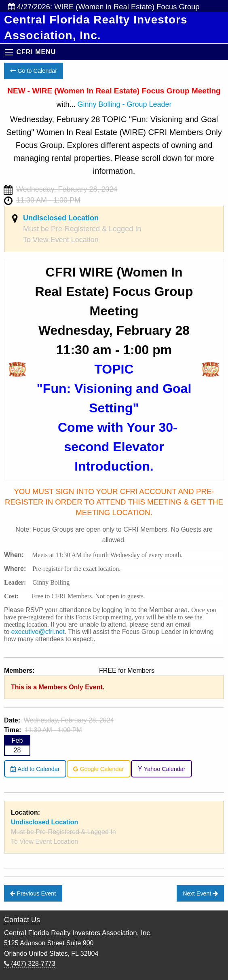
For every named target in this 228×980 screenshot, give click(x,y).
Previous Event (33, 893)
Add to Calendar (35, 769)
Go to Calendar (34, 71)
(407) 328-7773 (30, 964)
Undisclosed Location (61, 218)
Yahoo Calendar (161, 769)
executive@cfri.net (38, 632)
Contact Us (22, 920)
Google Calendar (98, 769)
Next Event (200, 893)
